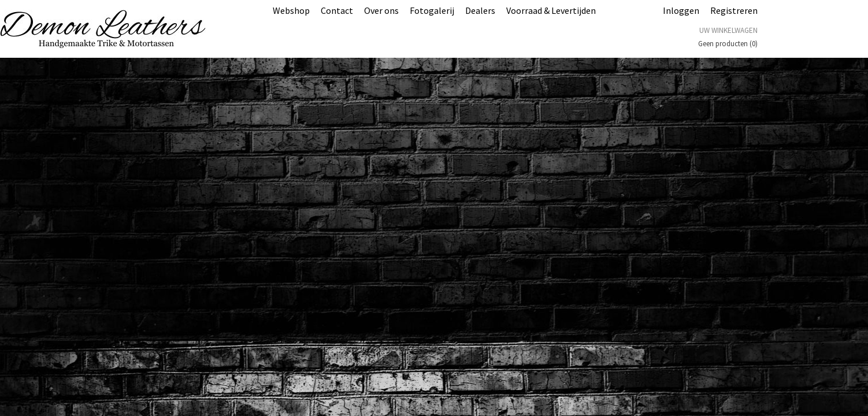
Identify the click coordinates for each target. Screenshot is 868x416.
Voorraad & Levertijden (551, 10)
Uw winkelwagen (728, 30)
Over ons (381, 10)
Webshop (291, 10)
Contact (337, 10)
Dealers (480, 10)
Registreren (734, 10)
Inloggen (681, 10)
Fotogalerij (432, 10)
